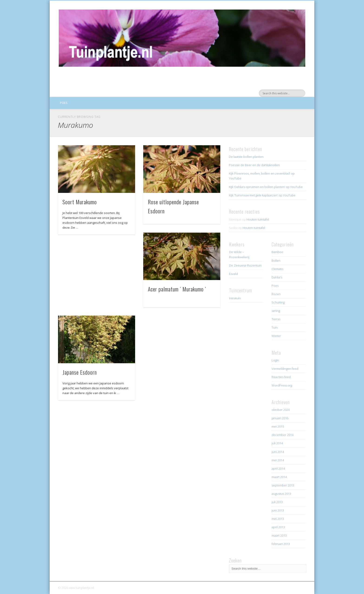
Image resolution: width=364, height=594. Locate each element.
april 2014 (278, 469)
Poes (64, 103)
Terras (276, 319)
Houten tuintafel (258, 219)
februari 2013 (281, 544)
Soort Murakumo (80, 202)
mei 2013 (278, 519)
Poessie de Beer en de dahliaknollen (254, 165)
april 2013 (278, 527)
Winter (276, 336)
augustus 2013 (281, 494)
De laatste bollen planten (246, 157)
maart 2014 (279, 477)
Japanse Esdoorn (80, 372)
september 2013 (283, 485)
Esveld (234, 274)
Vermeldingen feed (285, 369)
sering (276, 311)
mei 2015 (278, 426)
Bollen (276, 261)
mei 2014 (278, 460)
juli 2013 (277, 502)
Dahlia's (277, 277)
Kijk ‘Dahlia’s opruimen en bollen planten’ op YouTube (266, 187)
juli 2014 (277, 443)
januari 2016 (280, 418)
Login (275, 360)
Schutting (278, 302)
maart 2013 (279, 535)
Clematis (277, 269)
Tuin (275, 327)
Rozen (276, 294)
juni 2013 (278, 510)
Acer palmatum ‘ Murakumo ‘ (177, 289)
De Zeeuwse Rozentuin (245, 265)
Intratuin (235, 298)
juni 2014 (278, 452)
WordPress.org (282, 385)
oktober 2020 (281, 410)
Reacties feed (281, 377)
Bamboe (277, 252)
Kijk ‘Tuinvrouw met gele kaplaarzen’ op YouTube (262, 195)
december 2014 (283, 435)
